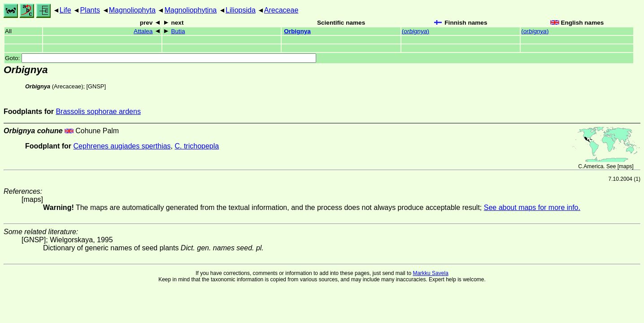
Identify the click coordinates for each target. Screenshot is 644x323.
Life (65, 10)
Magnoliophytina (191, 10)
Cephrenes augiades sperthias (122, 146)
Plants (90, 10)
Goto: (161, 58)
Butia (178, 31)
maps (625, 166)
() (416, 31)
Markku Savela (430, 273)
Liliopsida (241, 10)
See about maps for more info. (532, 207)
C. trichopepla (197, 146)
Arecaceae (281, 10)
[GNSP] (96, 86)
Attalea (143, 31)
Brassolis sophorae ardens (98, 111)
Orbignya (297, 31)
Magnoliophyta (132, 10)
